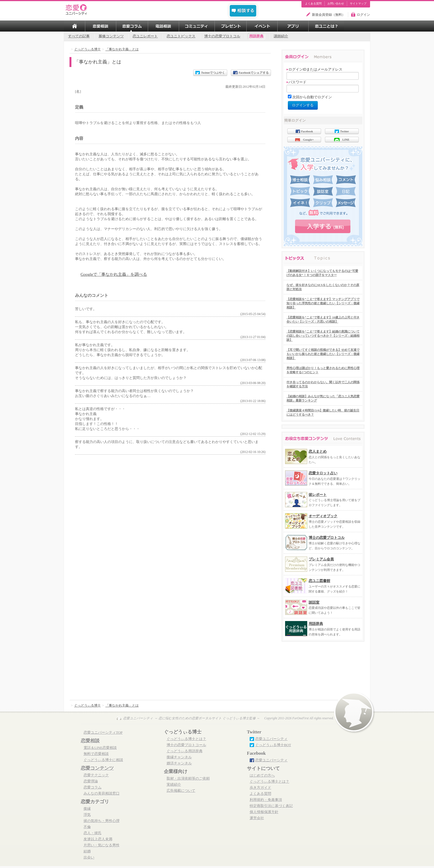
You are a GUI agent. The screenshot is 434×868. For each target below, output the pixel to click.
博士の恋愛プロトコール (186, 745)
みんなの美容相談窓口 (102, 794)
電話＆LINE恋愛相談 (100, 748)
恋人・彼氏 (93, 833)
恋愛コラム (93, 787)
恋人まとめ (318, 451)
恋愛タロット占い (323, 473)
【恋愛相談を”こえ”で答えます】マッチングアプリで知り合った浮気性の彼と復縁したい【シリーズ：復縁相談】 (323, 303)
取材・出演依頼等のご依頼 (188, 779)
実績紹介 (174, 785)
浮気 (87, 815)
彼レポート (318, 495)
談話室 (314, 602)
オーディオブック (323, 516)
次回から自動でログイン (312, 97)
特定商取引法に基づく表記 (271, 806)
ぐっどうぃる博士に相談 (103, 760)
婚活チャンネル (179, 763)
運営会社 (257, 818)
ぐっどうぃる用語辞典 (185, 751)
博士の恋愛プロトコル (222, 36)
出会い (89, 857)
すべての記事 (79, 36)
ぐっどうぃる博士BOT (273, 745)
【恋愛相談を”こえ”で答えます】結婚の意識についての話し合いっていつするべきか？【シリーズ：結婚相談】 (323, 336)
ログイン (363, 15)
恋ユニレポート (145, 36)
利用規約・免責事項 (266, 800)
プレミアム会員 (321, 559)
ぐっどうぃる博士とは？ (186, 739)
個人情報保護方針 (264, 812)
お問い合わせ (336, 4)
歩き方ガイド (260, 788)
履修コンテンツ (111, 36)
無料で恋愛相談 (96, 754)
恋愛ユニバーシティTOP (103, 733)
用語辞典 (256, 36)
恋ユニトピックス (181, 36)
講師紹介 (281, 36)
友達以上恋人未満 (98, 839)
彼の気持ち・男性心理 (102, 821)
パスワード (296, 82)
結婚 (87, 851)
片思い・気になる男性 (102, 845)
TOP (74, 26)
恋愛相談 (90, 741)
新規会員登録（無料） (329, 15)
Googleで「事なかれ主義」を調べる (114, 274)
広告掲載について (181, 791)
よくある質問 (313, 4)
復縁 (87, 809)
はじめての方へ (262, 776)
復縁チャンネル (179, 757)
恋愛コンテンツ (97, 768)
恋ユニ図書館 (319, 581)
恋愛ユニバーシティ (271, 739)
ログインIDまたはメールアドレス (314, 69)
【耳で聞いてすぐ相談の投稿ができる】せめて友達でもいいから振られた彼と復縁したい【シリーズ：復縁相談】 (323, 354)
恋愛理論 (91, 781)
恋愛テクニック (96, 775)
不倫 (87, 827)
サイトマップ (358, 4)
